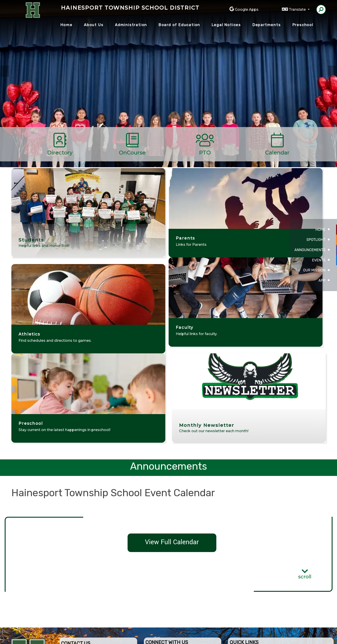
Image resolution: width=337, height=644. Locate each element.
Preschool (303, 25)
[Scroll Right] (314, 144)
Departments (267, 25)
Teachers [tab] (266, 51)
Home (66, 25)
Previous (5, 71)
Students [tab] (260, 51)
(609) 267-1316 (78, 583)
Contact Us (164, 576)
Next (332, 71)
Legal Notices (226, 25)
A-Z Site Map (305, 637)
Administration (131, 25)
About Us (94, 25)
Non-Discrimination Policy (238, 637)
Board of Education (179, 25)
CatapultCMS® (173, 637)
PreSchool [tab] (253, 51)
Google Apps (247, 9)
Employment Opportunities (182, 568)
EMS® (190, 637)
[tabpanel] (168, 94)
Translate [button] (298, 9)
